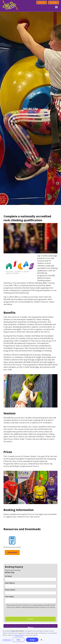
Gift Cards (42, 2)
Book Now (54, 2)
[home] (10, 6)
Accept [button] (32, 640)
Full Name (8, 576)
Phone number (10, 590)
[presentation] (18, 612)
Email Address (10, 583)
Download (12, 552)
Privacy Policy (19, 635)
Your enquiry (9, 597)
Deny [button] (18, 640)
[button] (56, 7)
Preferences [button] (7, 640)
